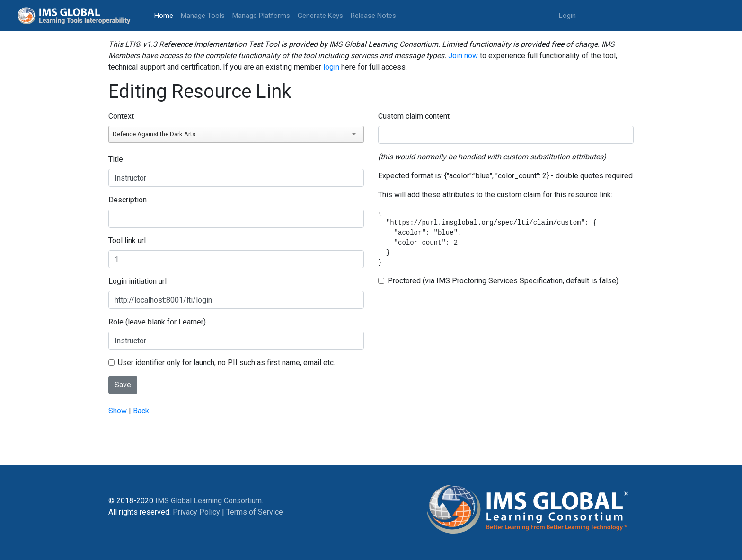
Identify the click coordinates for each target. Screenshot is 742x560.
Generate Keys (320, 16)
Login (567, 16)
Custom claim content (414, 116)
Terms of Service (255, 512)
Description (128, 200)
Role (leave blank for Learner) (157, 322)
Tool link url (127, 241)
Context (121, 116)
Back (141, 411)
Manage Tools (203, 16)
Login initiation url (137, 281)
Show (118, 411)
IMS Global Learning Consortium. (209, 501)
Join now (463, 56)
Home (166, 15)
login (331, 67)
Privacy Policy (196, 512)
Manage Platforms (261, 16)
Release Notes (373, 16)
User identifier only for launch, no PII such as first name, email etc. (226, 363)
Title (116, 159)
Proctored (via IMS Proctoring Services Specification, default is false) (503, 281)
